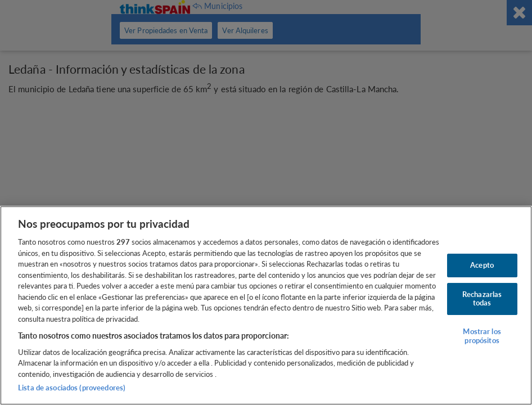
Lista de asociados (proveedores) (72, 388)
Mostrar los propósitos (482, 336)
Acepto (482, 265)
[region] (266, 305)
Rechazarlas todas (482, 299)
